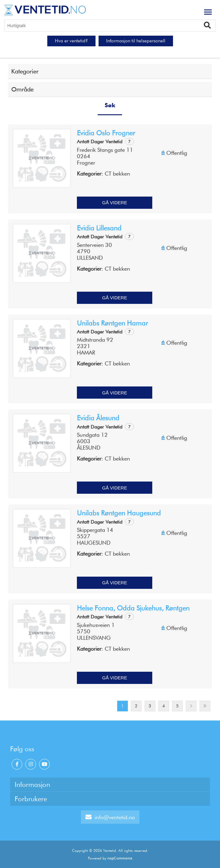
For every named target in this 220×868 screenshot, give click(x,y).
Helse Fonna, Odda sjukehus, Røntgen (133, 608)
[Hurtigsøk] (110, 26)
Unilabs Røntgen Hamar (112, 323)
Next (191, 706)
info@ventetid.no (110, 817)
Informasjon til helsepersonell (136, 41)
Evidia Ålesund (98, 418)
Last (205, 706)
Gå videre (115, 203)
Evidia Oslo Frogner (106, 133)
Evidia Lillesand (99, 228)
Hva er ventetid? (71, 41)
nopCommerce (120, 858)
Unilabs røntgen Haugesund (119, 513)
